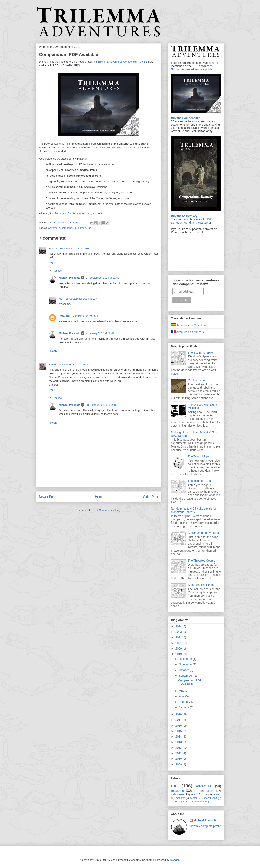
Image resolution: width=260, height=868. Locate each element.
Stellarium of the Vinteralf (204, 533)
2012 (179, 748)
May (182, 691)
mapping (178, 791)
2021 (179, 643)
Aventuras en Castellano (189, 325)
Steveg (53, 364)
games (82, 228)
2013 (179, 742)
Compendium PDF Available (190, 682)
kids (205, 794)
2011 (179, 753)
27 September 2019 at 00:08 (72, 248)
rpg (89, 228)
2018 (179, 714)
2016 (179, 726)
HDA (52, 248)
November (186, 664)
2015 (179, 731)
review (217, 794)
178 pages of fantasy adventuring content (78, 213)
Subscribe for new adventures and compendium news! (196, 282)
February (185, 702)
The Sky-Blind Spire (200, 353)
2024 (179, 626)
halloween (177, 794)
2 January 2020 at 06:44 (85, 316)
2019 (179, 654)
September (186, 676)
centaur (194, 798)
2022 (179, 637)
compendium (69, 228)
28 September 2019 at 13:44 (82, 299)
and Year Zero (201, 223)
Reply (52, 263)
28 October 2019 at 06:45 (74, 364)
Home (99, 497)
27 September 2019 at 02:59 (102, 278)
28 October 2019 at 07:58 (101, 405)
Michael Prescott (69, 278)
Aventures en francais (187, 332)
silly (193, 794)
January (184, 707)
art (196, 791)
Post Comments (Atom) (107, 510)
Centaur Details (198, 380)
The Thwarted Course (202, 561)
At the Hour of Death (201, 585)
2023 (179, 632)
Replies (57, 271)
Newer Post (47, 497)
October (184, 670)
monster (180, 798)
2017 (179, 720)
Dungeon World (181, 223)
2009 (179, 764)
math (174, 802)
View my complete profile (205, 826)
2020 (179, 649)
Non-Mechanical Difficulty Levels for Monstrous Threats (194, 510)
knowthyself (210, 798)
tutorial (210, 791)
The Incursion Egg (199, 481)
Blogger (174, 860)
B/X (210, 219)
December (186, 659)
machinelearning (200, 802)
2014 (179, 737)
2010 (179, 759)
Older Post (151, 497)
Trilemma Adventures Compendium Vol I (121, 62)
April (182, 696)
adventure (54, 228)
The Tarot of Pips (199, 456)
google (185, 802)
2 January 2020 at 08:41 (100, 333)
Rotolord (64, 316)
